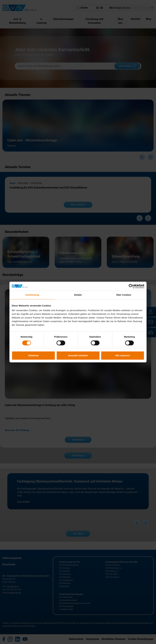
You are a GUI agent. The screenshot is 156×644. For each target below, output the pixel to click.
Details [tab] (78, 295)
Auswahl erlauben (78, 355)
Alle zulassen (122, 355)
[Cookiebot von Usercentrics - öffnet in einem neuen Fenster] (131, 286)
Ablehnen (33, 355)
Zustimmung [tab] (32, 295)
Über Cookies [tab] (124, 295)
